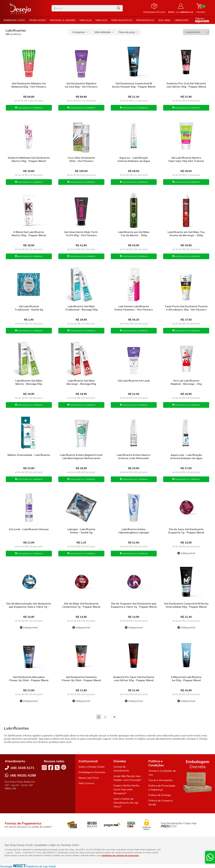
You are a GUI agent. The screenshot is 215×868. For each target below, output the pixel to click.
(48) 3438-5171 (22, 768)
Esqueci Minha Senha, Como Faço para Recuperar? (126, 789)
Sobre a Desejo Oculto (92, 767)
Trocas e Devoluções (160, 780)
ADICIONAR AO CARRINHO (29, 108)
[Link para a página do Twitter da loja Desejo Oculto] (57, 767)
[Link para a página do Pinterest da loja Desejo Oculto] (64, 767)
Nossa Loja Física (89, 778)
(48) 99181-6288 (23, 775)
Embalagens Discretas (92, 772)
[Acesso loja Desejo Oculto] (181, 8)
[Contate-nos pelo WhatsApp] (210, 857)
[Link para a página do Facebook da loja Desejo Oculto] (51, 767)
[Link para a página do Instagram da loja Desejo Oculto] (44, 767)
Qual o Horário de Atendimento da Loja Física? (126, 803)
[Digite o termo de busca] (83, 8)
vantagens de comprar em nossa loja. (120, 855)
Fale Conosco (86, 783)
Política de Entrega (160, 795)
